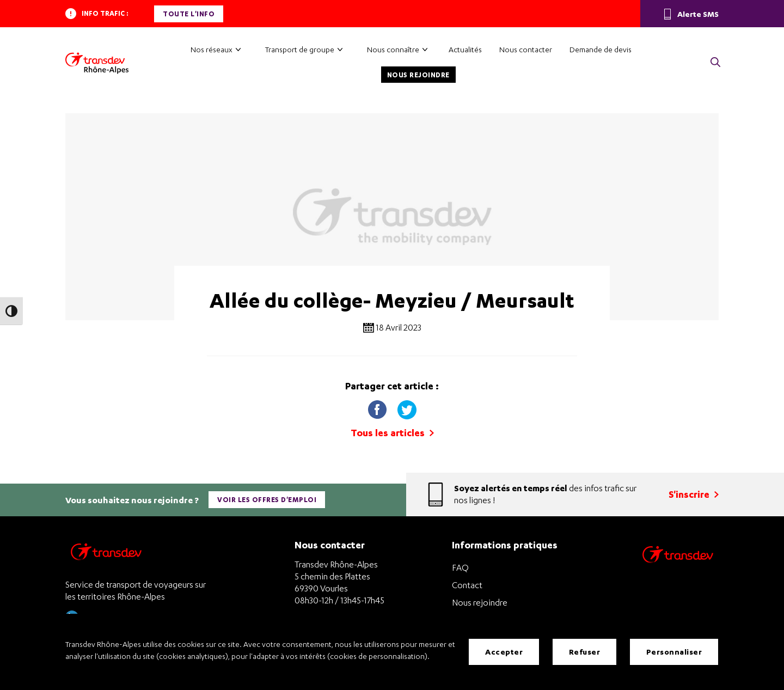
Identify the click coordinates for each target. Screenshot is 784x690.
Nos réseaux (212, 49)
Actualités (465, 49)
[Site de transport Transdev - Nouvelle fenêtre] (678, 568)
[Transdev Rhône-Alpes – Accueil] (97, 63)
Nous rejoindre (418, 75)
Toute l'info (189, 14)
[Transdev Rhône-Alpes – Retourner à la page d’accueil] (106, 555)
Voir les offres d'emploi (267, 500)
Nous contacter (526, 49)
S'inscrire (694, 494)
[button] (715, 63)
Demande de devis (601, 49)
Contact (467, 585)
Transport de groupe (300, 49)
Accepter (504, 652)
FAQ (460, 567)
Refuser (585, 652)
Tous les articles (392, 433)
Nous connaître (393, 49)
